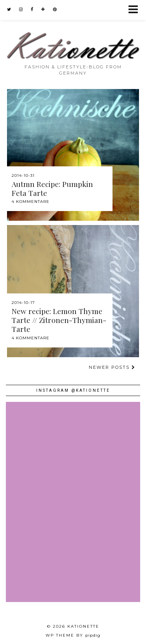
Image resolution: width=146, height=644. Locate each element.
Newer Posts (112, 367)
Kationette (83, 626)
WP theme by (73, 635)
